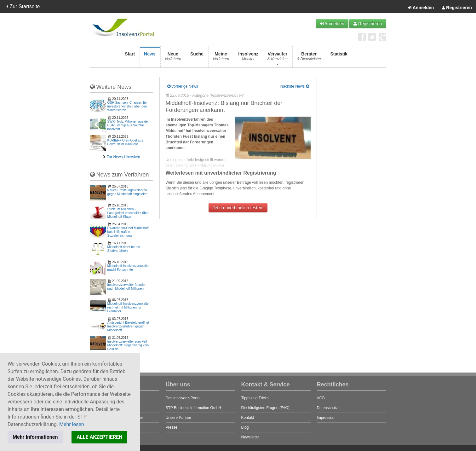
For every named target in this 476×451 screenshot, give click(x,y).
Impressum (326, 418)
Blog (245, 427)
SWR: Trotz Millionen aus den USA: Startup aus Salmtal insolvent (129, 125)
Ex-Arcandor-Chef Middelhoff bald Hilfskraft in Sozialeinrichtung (128, 232)
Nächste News (295, 86)
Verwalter (278, 58)
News (150, 58)
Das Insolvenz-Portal (183, 398)
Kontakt (248, 418)
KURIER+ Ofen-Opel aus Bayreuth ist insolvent (125, 142)
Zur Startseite (23, 6)
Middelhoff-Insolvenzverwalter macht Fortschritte (129, 268)
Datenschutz (327, 408)
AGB (321, 398)
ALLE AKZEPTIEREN (99, 437)
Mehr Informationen (35, 437)
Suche (197, 58)
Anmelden (421, 8)
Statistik (339, 58)
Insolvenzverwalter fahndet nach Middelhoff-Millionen (126, 287)
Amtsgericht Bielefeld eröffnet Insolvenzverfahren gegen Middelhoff (128, 326)
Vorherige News (183, 86)
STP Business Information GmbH (194, 408)
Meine (221, 58)
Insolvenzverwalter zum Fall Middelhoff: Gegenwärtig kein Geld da (128, 345)
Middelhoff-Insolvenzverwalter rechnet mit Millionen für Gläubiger (129, 307)
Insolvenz (248, 58)
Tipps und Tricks (255, 398)
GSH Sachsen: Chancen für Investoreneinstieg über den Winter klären (127, 106)
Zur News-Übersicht (123, 157)
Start (130, 58)
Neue (173, 58)
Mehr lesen (72, 424)
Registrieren (457, 8)
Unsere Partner (178, 418)
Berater (309, 58)
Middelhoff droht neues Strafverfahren (124, 249)
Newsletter (250, 437)
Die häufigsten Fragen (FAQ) (265, 408)
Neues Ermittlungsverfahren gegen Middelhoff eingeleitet (127, 192)
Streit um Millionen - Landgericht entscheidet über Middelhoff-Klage (128, 213)
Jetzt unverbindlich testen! (238, 208)
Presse (172, 427)
